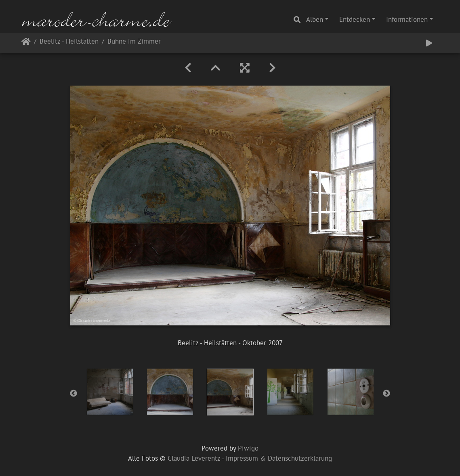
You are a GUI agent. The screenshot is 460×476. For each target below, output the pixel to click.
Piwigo (248, 448)
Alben (315, 19)
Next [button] (386, 394)
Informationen (407, 19)
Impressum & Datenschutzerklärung (279, 458)
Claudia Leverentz (194, 458)
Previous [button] (74, 394)
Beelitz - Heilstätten (69, 42)
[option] (110, 392)
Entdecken (355, 19)
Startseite (26, 43)
